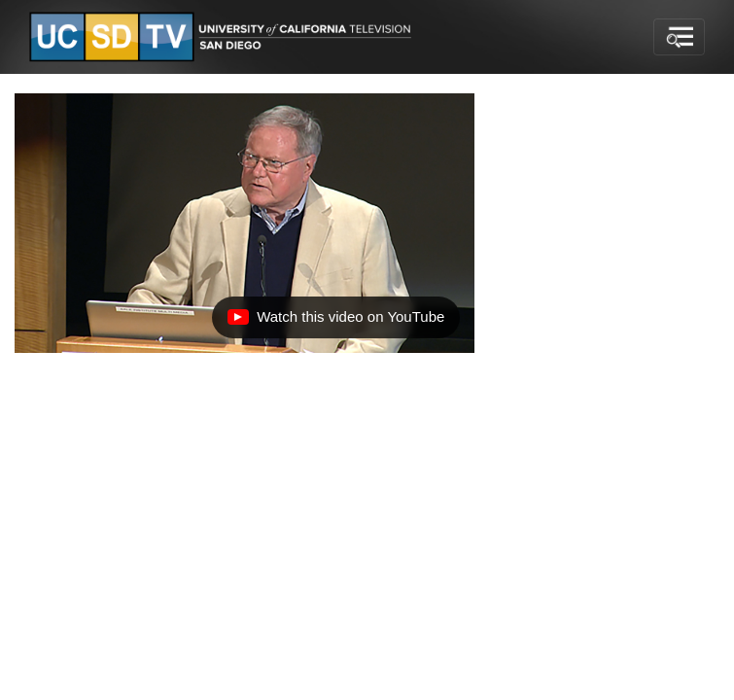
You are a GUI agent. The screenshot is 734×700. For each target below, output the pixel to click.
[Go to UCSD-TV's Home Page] (224, 37)
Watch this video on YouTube (335, 322)
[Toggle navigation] (679, 37)
